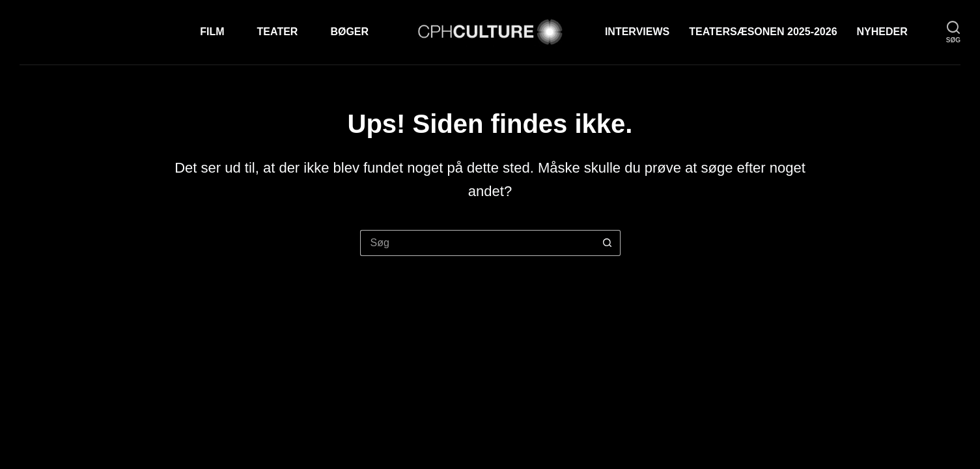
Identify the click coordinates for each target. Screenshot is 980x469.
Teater (278, 32)
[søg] (953, 32)
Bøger (349, 32)
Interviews (637, 32)
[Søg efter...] (477, 243)
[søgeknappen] (608, 243)
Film (212, 32)
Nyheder (882, 32)
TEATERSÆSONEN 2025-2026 (763, 32)
